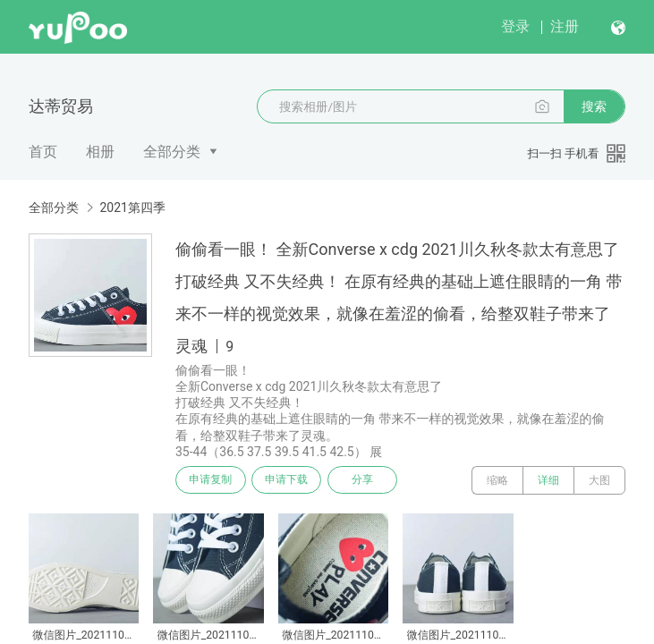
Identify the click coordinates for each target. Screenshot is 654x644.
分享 (374, 480)
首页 (43, 152)
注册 (565, 26)
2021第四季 (132, 208)
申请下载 (293, 480)
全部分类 (172, 152)
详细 (548, 480)
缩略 (497, 480)
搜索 (594, 106)
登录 (515, 26)
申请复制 (213, 480)
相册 (100, 152)
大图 (599, 480)
